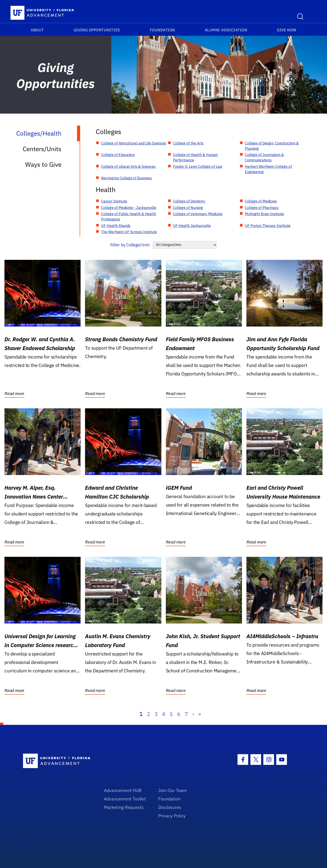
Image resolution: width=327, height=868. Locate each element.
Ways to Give (43, 164)
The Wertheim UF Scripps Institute (129, 232)
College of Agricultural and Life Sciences (134, 143)
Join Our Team (173, 790)
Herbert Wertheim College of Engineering (268, 169)
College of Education (118, 155)
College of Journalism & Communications (264, 157)
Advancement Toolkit (125, 799)
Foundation (162, 30)
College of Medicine (261, 201)
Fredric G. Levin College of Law (198, 166)
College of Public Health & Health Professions (129, 216)
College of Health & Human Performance (195, 157)
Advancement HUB (123, 790)
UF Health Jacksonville (192, 226)
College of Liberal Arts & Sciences (128, 166)
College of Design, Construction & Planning (272, 146)
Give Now (286, 30)
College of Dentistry (189, 201)
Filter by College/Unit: (130, 245)
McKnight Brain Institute (264, 214)
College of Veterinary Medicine (198, 214)
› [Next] (193, 714)
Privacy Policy (172, 816)
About (37, 30)
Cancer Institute (114, 201)
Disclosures (170, 807)
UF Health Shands (116, 226)
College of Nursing (188, 208)
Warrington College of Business (126, 178)
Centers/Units (42, 149)
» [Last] (200, 714)
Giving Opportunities (97, 30)
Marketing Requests (124, 807)
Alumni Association (226, 30)
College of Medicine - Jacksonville (129, 208)
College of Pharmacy (262, 208)
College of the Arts (188, 143)
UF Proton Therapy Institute (268, 226)
